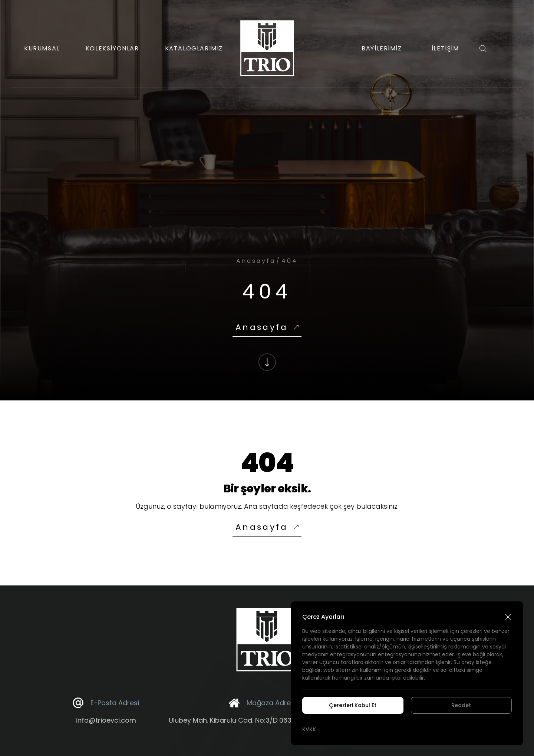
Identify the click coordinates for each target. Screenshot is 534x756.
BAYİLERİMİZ (382, 48)
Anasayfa (256, 261)
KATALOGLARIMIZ (194, 48)
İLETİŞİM (445, 48)
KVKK (309, 729)
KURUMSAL (42, 48)
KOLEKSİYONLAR (112, 48)
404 (290, 261)
